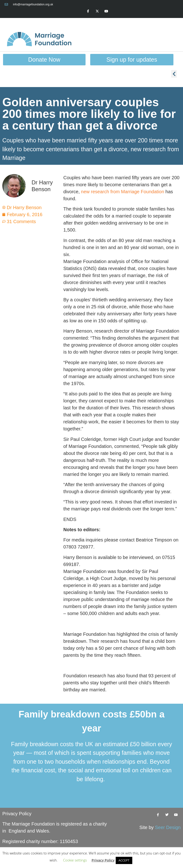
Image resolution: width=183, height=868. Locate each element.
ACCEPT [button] (124, 860)
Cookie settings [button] (75, 860)
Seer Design (168, 827)
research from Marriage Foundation (127, 192)
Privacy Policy (17, 814)
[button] (174, 74)
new (86, 192)
